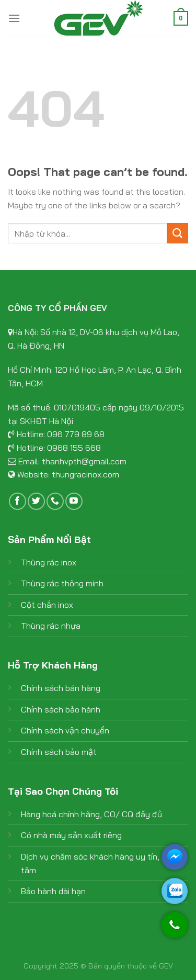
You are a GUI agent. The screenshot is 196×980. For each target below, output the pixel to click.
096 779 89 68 (76, 434)
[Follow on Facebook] (18, 501)
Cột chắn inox (47, 605)
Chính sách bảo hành (61, 709)
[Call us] (55, 501)
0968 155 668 (74, 448)
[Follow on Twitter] (36, 501)
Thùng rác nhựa (51, 626)
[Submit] (178, 233)
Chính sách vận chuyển (65, 730)
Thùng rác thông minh (62, 583)
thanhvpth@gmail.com (84, 461)
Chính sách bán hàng (61, 688)
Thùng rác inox (49, 562)
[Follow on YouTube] (74, 501)
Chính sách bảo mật (59, 752)
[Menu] (14, 18)
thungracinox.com (85, 474)
